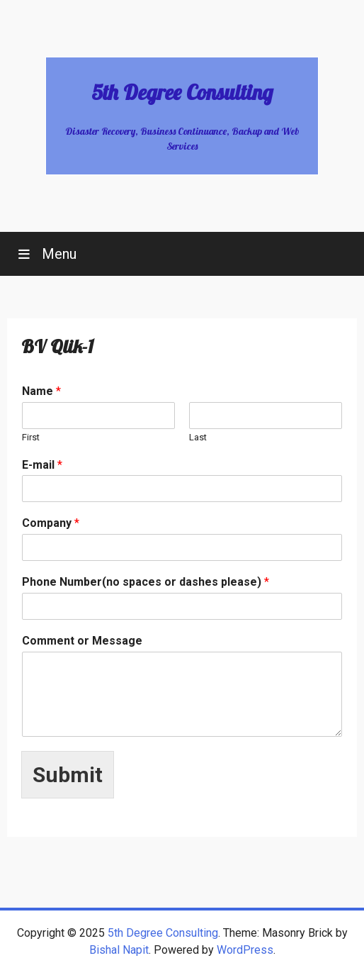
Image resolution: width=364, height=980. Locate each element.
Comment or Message (82, 641)
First (31, 437)
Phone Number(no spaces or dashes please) (146, 582)
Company (51, 523)
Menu (57, 254)
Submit (68, 775)
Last (198, 437)
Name (41, 391)
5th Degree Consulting (182, 92)
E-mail (42, 465)
